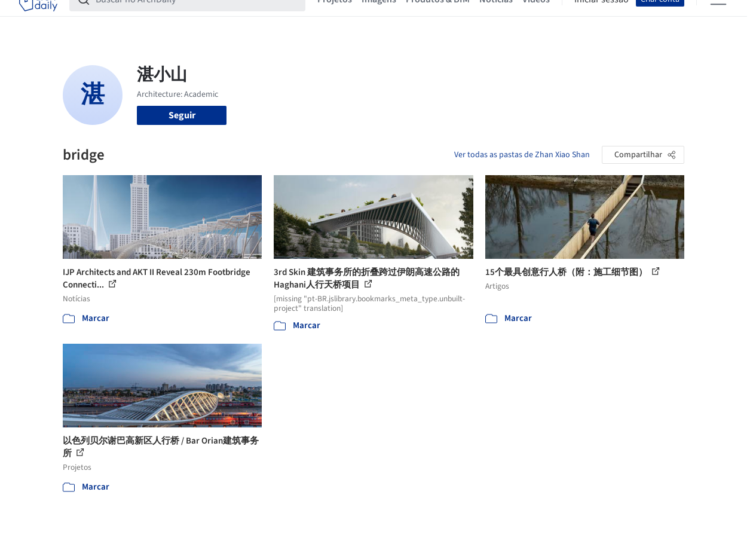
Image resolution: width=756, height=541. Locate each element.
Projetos (335, 17)
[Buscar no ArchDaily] (197, 17)
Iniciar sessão (602, 17)
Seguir (182, 115)
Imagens (379, 17)
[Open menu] (718, 17)
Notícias (496, 17)
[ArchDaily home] (38, 17)
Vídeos (536, 17)
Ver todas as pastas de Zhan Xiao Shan (522, 155)
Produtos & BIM (438, 17)
